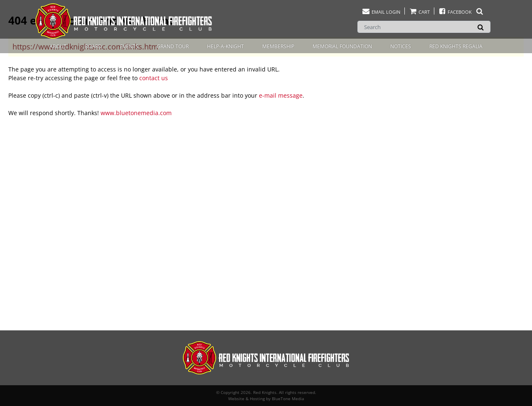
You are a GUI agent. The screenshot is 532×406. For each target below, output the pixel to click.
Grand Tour (173, 46)
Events (129, 46)
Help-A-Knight (225, 46)
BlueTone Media (288, 399)
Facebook (461, 12)
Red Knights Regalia (456, 46)
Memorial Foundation (342, 46)
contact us (154, 78)
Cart (419, 12)
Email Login (381, 12)
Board (93, 46)
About (58, 46)
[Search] (424, 27)
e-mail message (281, 95)
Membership (278, 46)
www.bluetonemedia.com (136, 113)
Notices (401, 46)
